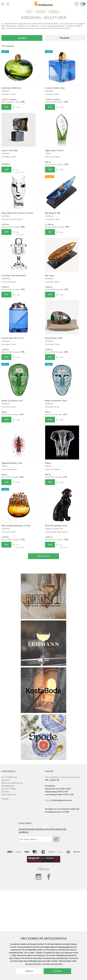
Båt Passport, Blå (53, 213)
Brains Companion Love (12, 400)
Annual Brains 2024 (54, 338)
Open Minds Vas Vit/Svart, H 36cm (17, 213)
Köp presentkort (9, 794)
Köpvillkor (6, 780)
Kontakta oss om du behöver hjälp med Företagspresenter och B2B (62, 810)
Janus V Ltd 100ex (10, 150)
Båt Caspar (50, 275)
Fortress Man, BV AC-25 (12, 338)
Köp (6, 107)
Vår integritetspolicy (33, 964)
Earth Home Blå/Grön (11, 88)
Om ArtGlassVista (9, 777)
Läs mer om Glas (9, 789)
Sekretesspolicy (8, 786)
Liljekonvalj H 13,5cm (54, 150)
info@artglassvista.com (62, 800)
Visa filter (22, 38)
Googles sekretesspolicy (53, 964)
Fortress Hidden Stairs (55, 88)
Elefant (48, 463)
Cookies (5, 799)
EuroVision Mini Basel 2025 (14, 275)
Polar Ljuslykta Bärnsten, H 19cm (16, 526)
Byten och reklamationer (12, 783)
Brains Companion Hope (56, 400)
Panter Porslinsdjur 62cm (56, 526)
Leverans (5, 792)
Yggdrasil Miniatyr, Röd (12, 463)
